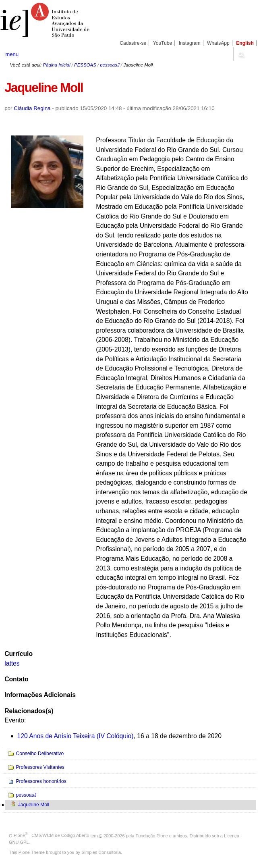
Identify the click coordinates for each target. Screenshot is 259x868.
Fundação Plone (152, 835)
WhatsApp (218, 43)
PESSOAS (85, 65)
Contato (16, 679)
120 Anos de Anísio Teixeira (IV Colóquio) (76, 736)
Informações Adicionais (40, 695)
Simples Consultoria (101, 852)
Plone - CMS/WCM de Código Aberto (52, 835)
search (241, 54)
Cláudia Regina (32, 108)
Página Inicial (56, 65)
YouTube (163, 43)
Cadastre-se (133, 43)
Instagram (190, 43)
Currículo (19, 654)
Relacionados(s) (29, 711)
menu (12, 54)
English (245, 43)
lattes (12, 663)
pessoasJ (110, 65)
